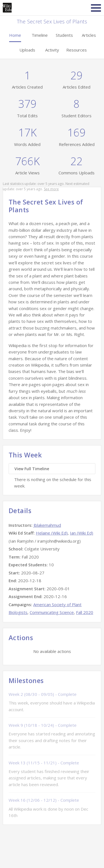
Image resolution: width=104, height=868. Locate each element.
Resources (77, 50)
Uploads (27, 50)
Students (64, 35)
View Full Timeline (32, 469)
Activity (52, 50)
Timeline (40, 35)
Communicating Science (52, 612)
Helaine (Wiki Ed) (52, 533)
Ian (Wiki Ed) (82, 533)
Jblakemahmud (47, 525)
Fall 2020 (85, 612)
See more (51, 189)
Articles (89, 35)
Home (15, 35)
